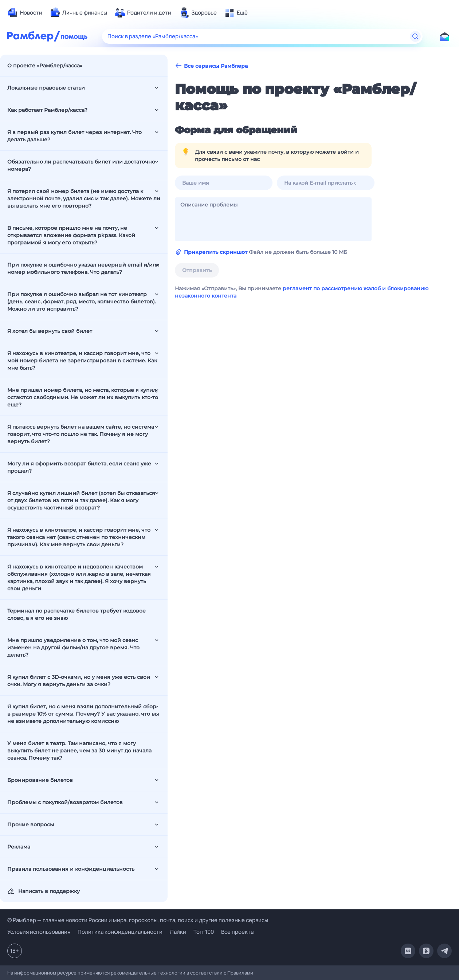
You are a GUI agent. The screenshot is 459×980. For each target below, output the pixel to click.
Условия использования (39, 932)
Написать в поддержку (44, 891)
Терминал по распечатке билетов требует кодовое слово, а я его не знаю (76, 614)
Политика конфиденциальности (120, 932)
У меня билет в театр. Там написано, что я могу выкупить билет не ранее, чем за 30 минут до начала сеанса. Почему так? (79, 751)
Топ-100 (204, 932)
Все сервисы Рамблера (211, 66)
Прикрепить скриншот (216, 252)
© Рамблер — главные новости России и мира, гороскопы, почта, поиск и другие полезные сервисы (138, 920)
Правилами (240, 973)
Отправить (197, 270)
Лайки (178, 932)
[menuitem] (25, 13)
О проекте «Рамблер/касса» (45, 66)
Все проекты (238, 932)
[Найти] (415, 36)
